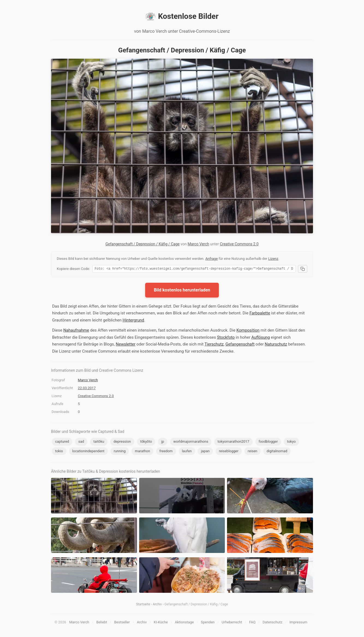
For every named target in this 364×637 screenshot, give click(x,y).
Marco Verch (199, 244)
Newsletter (126, 345)
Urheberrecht (232, 623)
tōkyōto (146, 442)
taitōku (99, 442)
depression (122, 442)
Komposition (248, 331)
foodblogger (268, 442)
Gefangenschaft (240, 345)
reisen (253, 452)
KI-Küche (161, 623)
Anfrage (211, 259)
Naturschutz (276, 345)
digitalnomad (277, 452)
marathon (142, 452)
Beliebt (102, 623)
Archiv (157, 605)
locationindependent (88, 452)
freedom (166, 452)
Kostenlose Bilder (182, 16)
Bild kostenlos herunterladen (182, 291)
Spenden (208, 623)
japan (205, 452)
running (120, 452)
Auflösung (261, 338)
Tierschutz (214, 345)
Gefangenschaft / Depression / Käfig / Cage (142, 244)
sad (81, 442)
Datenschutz (272, 623)
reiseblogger (229, 452)
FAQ (252, 623)
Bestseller (122, 623)
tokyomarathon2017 (233, 442)
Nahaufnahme (76, 331)
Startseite (143, 605)
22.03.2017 (87, 389)
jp (163, 442)
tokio (59, 452)
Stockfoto (226, 338)
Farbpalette (260, 314)
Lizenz (273, 259)
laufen (187, 452)
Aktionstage (184, 623)
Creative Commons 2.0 (239, 244)
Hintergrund (133, 321)
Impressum (298, 623)
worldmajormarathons (191, 442)
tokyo (291, 442)
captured (62, 442)
